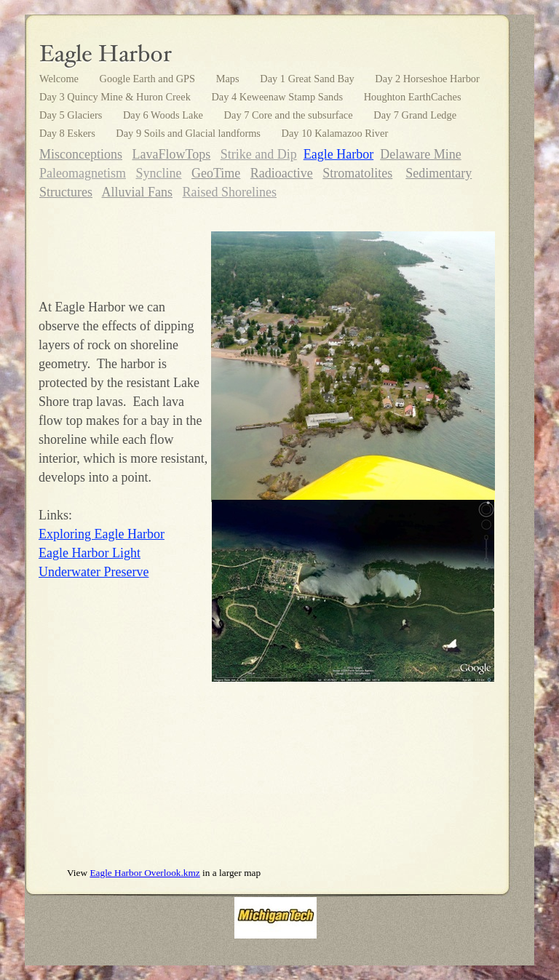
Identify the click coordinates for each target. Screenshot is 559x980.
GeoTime (216, 173)
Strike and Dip (259, 154)
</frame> (267, 782)
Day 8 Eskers (68, 133)
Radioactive (282, 173)
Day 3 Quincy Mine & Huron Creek (116, 97)
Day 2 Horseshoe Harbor (427, 79)
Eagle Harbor (338, 154)
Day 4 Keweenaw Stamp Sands (278, 97)
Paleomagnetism (83, 173)
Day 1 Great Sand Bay (308, 79)
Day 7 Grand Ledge (415, 115)
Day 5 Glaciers (72, 115)
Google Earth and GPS (149, 79)
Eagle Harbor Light (90, 553)
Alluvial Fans (138, 192)
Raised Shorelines (230, 192)
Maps (229, 79)
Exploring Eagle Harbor (102, 534)
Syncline (158, 173)
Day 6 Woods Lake (164, 115)
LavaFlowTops (172, 154)
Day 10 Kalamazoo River (335, 133)
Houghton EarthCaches (413, 97)
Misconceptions (81, 154)
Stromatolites (357, 173)
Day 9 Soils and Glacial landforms (189, 133)
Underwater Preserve (94, 572)
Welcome (60, 79)
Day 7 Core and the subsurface (290, 115)
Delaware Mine (420, 154)
